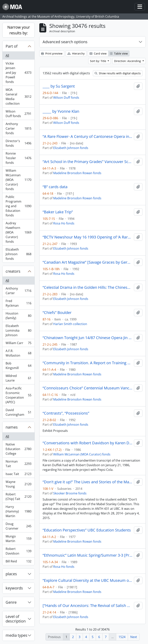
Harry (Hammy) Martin (18, 511)
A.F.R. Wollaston (18, 353)
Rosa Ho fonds (64, 223)
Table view (119, 53)
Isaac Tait (18, 475)
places (11, 574)
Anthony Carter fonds (18, 128)
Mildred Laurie (18, 378)
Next (134, 637)
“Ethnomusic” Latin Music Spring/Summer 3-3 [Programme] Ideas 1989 (87, 555)
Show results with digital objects (118, 73)
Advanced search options (65, 42)
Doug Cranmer (18, 526)
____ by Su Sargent (59, 86)
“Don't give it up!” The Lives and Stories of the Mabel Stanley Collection (87, 482)
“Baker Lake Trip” (58, 212)
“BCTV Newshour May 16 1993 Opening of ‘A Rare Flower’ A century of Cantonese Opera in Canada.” (87, 237)
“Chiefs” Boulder (57, 313)
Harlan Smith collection (70, 324)
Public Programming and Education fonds (18, 206)
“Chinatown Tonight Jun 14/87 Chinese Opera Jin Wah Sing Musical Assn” (87, 338)
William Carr (18, 344)
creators (13, 271)
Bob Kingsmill (18, 366)
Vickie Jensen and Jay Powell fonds (18, 73)
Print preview (52, 53)
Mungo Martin (18, 539)
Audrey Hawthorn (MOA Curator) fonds (18, 232)
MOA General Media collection (18, 97)
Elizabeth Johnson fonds (18, 254)
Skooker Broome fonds (70, 493)
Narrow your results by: (19, 30)
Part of (12, 46)
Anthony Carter (18, 291)
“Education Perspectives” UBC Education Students (87, 530)
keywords (14, 588)
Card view (98, 53)
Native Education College (18, 449)
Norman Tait (18, 464)
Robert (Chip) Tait (18, 497)
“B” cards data (55, 187)
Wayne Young (18, 484)
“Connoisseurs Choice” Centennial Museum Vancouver (87, 388)
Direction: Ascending (128, 61)
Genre (11, 602)
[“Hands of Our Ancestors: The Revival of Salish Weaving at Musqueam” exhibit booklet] (87, 606)
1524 (122, 637)
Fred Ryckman (18, 303)
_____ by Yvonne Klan (61, 111)
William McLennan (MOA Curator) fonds (18, 180)
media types (16, 635)
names (12, 427)
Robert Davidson (18, 551)
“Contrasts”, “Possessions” (66, 413)
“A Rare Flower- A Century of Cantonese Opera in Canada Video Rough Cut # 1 (87, 137)
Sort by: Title (98, 61)
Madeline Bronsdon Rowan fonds (77, 173)
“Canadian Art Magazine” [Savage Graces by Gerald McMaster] (87, 262)
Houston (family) (18, 316)
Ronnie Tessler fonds (18, 158)
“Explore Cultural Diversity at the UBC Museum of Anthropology (87, 580)
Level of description (16, 619)
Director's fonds (18, 143)
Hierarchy (76, 53)
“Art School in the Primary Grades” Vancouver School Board (87, 162)
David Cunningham (18, 412)
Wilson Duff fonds (18, 114)
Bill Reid (18, 562)
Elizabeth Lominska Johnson (18, 330)
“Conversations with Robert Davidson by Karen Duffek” (87, 443)
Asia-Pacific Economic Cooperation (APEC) (18, 395)
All (7, 55)
